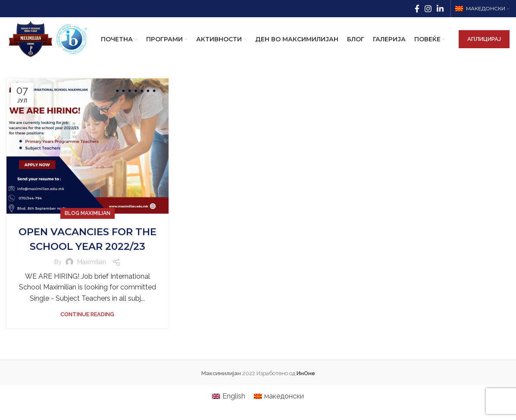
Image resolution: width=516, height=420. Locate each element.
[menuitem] (229, 409)
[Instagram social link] (428, 9)
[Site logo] (56, 45)
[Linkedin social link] (440, 9)
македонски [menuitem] (284, 409)
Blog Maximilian (88, 226)
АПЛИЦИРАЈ (484, 46)
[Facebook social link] (417, 9)
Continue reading (87, 341)
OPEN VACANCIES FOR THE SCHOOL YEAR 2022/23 (88, 259)
